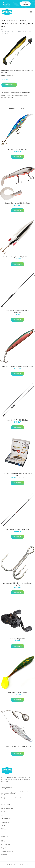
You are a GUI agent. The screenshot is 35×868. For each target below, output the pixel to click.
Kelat (3, 812)
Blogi (3, 841)
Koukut (9, 72)
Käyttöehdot (5, 848)
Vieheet (4, 829)
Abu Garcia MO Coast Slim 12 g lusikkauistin (17, 366)
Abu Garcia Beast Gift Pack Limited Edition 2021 (17, 475)
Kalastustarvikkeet (16, 70)
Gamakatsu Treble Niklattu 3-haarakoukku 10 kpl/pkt (17, 584)
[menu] (31, 12)
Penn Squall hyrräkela (18, 639)
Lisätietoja (9, 85)
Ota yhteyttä (6, 844)
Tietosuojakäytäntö (8, 851)
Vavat (3, 826)
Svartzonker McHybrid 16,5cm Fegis (17, 203)
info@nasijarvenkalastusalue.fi (11, 798)
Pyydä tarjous (25, 4)
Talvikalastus (6, 819)
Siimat (3, 815)
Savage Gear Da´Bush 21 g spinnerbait (17, 746)
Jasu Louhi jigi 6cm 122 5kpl (17, 693)
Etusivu (4, 29)
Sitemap (4, 855)
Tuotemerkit (26, 70)
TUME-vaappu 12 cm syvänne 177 (17, 149)
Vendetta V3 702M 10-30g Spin (17, 420)
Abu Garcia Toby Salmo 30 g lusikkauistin (17, 257)
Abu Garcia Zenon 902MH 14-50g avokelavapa (17, 312)
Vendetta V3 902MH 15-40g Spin (18, 529)
